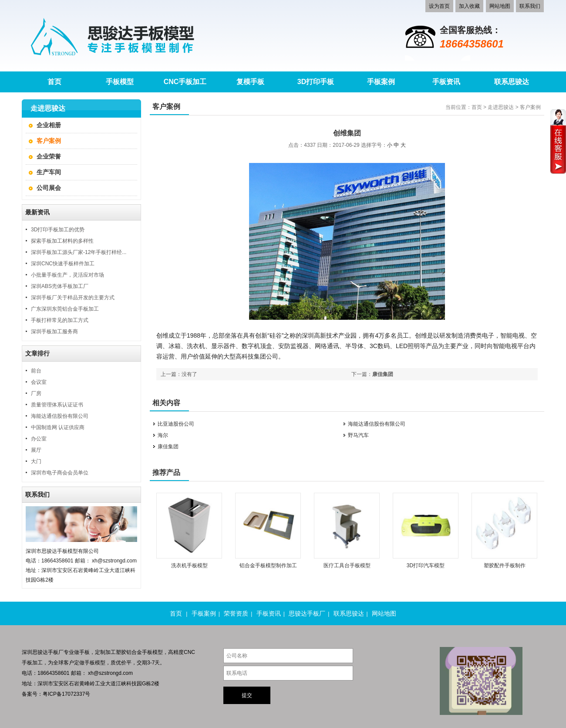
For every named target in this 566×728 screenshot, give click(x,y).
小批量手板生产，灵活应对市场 (67, 275)
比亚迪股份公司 (176, 424)
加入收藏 (469, 6)
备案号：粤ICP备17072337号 (56, 694)
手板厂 (56, 652)
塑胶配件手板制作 (505, 565)
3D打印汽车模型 (426, 565)
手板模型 (95, 663)
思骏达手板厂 (307, 613)
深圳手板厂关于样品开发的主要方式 (73, 298)
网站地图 (500, 6)
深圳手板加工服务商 (54, 332)
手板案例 (204, 613)
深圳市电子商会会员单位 (60, 473)
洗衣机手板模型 (189, 565)
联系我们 (530, 6)
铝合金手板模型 (145, 652)
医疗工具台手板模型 (347, 565)
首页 (477, 107)
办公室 (39, 439)
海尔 (163, 435)
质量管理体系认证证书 (57, 405)
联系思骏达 (349, 613)
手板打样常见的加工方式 (60, 320)
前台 (36, 371)
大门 (36, 461)
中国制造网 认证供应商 (58, 427)
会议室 (39, 382)
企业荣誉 (49, 156)
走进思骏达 (501, 107)
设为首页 (439, 6)
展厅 (36, 450)
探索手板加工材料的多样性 (62, 241)
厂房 (36, 393)
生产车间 (49, 172)
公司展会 (49, 188)
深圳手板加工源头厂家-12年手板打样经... (79, 252)
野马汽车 (358, 435)
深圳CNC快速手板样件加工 (63, 264)
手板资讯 (269, 613)
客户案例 (49, 141)
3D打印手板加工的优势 (58, 230)
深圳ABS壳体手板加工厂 (60, 286)
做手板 (82, 652)
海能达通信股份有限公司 (60, 416)
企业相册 (49, 125)
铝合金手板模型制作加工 (268, 565)
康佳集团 (383, 374)
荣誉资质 (236, 613)
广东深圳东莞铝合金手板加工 (65, 309)
